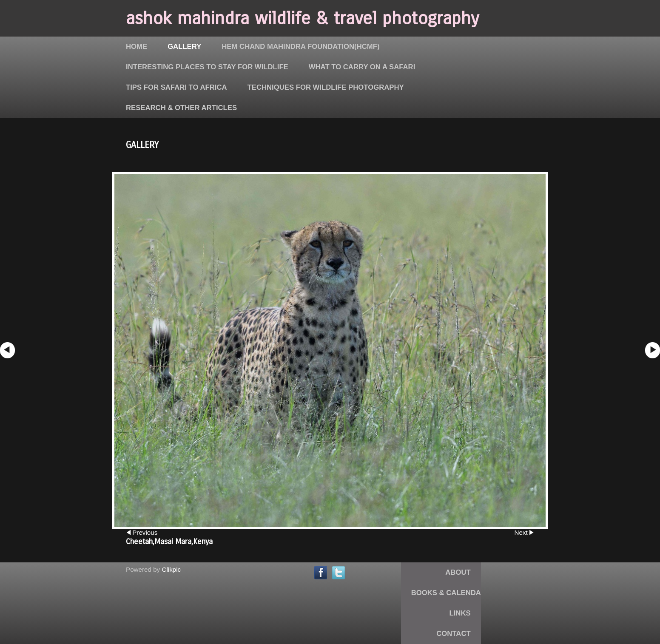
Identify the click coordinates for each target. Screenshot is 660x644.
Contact (453, 634)
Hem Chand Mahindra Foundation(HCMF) (300, 47)
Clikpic (171, 569)
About (458, 572)
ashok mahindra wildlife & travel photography (302, 18)
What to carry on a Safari (362, 67)
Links (460, 613)
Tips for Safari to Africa (176, 87)
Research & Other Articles (181, 108)
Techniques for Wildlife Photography (326, 87)
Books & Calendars (451, 593)
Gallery (184, 47)
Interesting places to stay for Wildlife (207, 67)
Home (137, 47)
